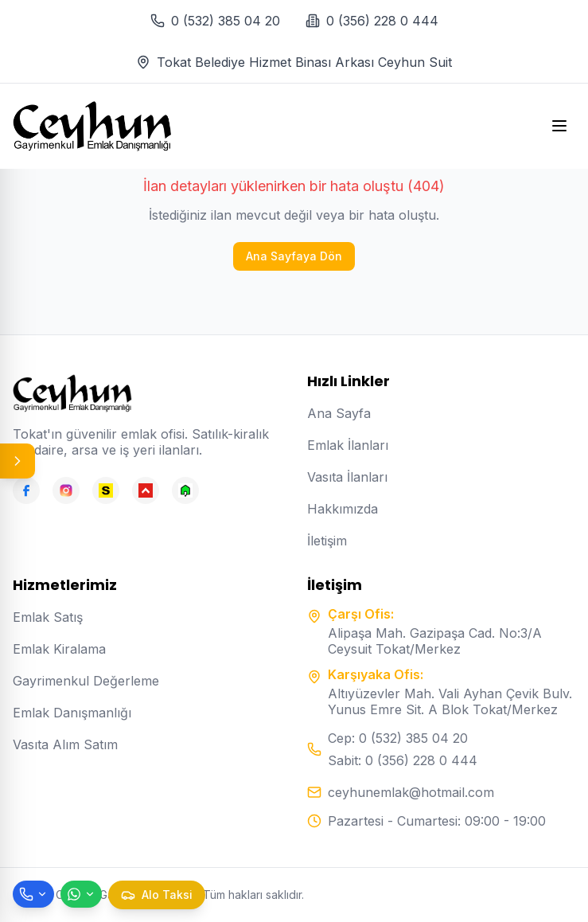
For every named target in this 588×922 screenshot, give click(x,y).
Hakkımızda (343, 509)
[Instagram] (66, 490)
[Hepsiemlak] (146, 490)
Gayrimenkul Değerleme (86, 681)
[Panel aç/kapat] (18, 461)
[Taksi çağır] (157, 895)
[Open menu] (559, 126)
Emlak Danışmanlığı (72, 713)
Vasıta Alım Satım (65, 744)
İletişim (327, 541)
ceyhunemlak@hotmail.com (411, 792)
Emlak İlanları (348, 445)
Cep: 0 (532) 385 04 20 (398, 738)
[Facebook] (26, 490)
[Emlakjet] (185, 490)
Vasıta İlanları (347, 477)
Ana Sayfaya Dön (294, 256)
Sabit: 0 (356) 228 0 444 (403, 760)
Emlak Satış (48, 617)
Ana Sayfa (339, 413)
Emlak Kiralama (59, 649)
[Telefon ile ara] (33, 894)
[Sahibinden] (106, 490)
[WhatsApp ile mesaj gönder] (81, 894)
